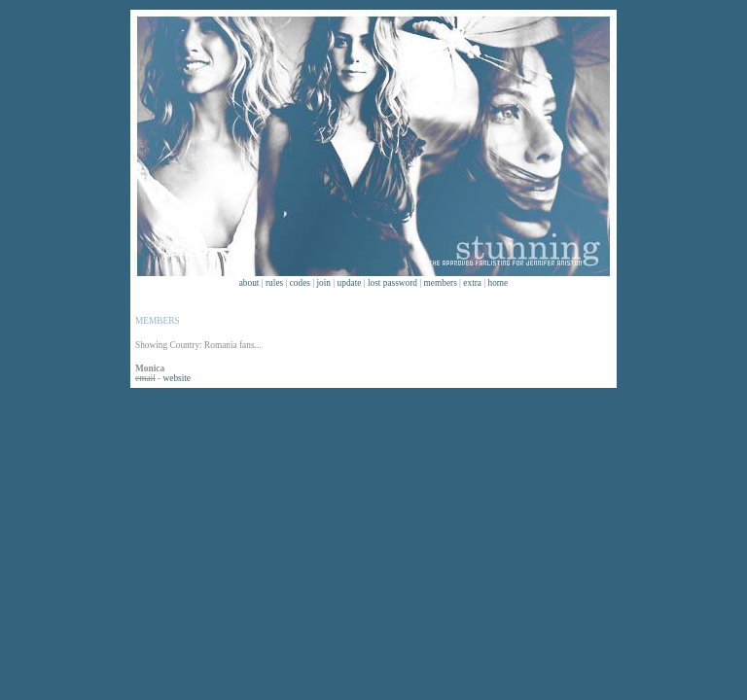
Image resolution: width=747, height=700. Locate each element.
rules (274, 283)
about (249, 283)
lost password (392, 283)
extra (472, 283)
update (350, 283)
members (441, 283)
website (178, 378)
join (324, 283)
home (498, 283)
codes (300, 283)
